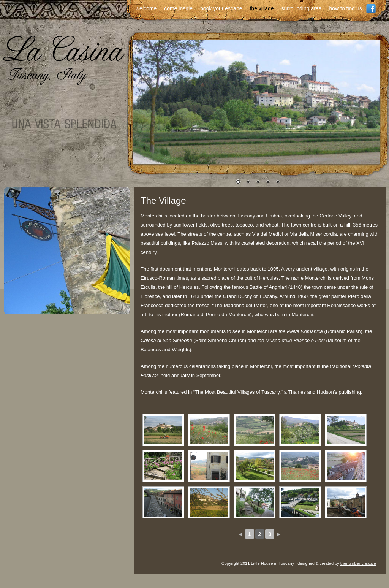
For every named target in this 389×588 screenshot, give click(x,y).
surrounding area (302, 8)
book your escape (221, 8)
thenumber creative (358, 563)
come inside (178, 8)
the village (262, 8)
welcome (146, 8)
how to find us (345, 8)
